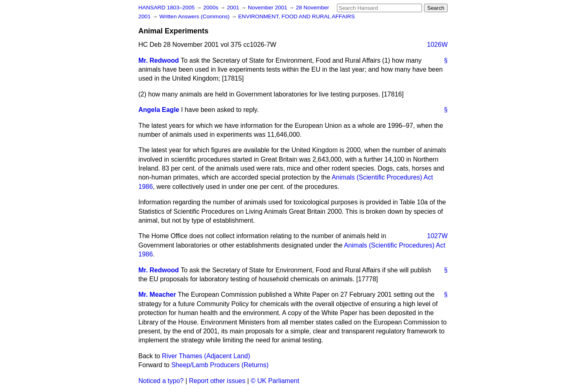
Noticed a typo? (161, 381)
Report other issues (217, 381)
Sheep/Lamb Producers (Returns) (220, 365)
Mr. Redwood (159, 60)
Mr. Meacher (157, 295)
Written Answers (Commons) (195, 16)
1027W (437, 236)
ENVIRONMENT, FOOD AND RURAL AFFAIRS (296, 16)
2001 (234, 8)
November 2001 (268, 8)
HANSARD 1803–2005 (166, 8)
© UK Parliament (275, 381)
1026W (437, 45)
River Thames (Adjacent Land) (206, 356)
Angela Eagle (159, 110)
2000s (211, 8)
